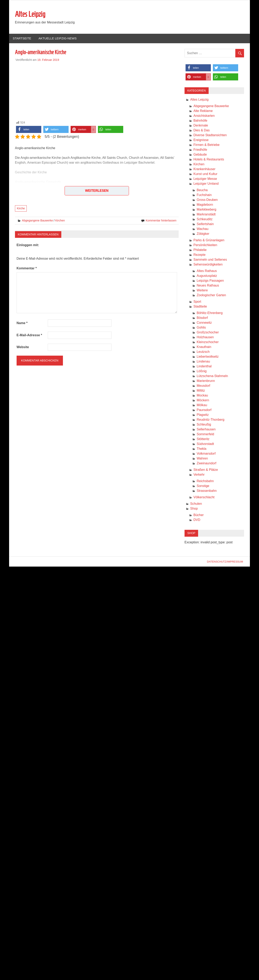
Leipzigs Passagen (210, 281)
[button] (29, 129)
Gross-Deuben (207, 200)
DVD (197, 520)
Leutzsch (203, 352)
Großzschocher (208, 332)
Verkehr (199, 475)
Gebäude (200, 154)
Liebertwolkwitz (208, 357)
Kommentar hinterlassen (161, 220)
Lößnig (202, 371)
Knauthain (204, 347)
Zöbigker (203, 234)
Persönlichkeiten (205, 245)
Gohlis (201, 327)
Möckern (203, 400)
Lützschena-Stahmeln (212, 376)
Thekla (202, 449)
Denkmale (201, 125)
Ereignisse (201, 140)
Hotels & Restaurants (209, 159)
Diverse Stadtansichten (210, 135)
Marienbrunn (206, 381)
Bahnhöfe (200, 121)
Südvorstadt (205, 444)
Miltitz (201, 390)
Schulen (196, 504)
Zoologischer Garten (211, 295)
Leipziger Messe (205, 179)
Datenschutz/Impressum (225, 562)
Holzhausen (205, 337)
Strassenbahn (207, 491)
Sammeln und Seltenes (210, 260)
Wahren (202, 458)
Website (23, 347)
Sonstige (203, 486)
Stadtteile (200, 306)
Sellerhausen (206, 429)
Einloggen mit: (28, 245)
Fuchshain (204, 195)
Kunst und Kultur (205, 174)
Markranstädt (206, 214)
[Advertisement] (97, 90)
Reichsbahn (205, 481)
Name (22, 323)
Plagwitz (203, 415)
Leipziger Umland (206, 184)
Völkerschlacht (204, 497)
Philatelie (200, 250)
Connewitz (204, 323)
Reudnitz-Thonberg (211, 420)
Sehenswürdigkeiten (208, 264)
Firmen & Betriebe (206, 145)
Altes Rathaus (207, 271)
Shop (194, 508)
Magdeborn (205, 205)
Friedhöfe (200, 150)
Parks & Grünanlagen (209, 240)
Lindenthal (204, 366)
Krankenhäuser (204, 169)
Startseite (22, 38)
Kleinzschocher (208, 342)
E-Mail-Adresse (29, 335)
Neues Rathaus (208, 285)
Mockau (202, 395)
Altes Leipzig (30, 14)
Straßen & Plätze (206, 470)
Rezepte (200, 255)
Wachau (203, 229)
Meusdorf (203, 386)
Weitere (202, 290)
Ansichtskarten (204, 116)
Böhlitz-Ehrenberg (210, 313)
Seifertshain (205, 224)
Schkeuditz (205, 219)
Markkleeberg (206, 209)
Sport (197, 302)
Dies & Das (202, 130)
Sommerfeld (205, 434)
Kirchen (60, 220)
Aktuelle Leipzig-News (57, 38)
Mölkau (202, 405)
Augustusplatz (207, 276)
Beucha (202, 190)
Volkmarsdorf (206, 454)
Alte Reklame (203, 111)
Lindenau (203, 361)
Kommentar (27, 268)
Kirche (21, 208)
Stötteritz (203, 439)
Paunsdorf (204, 410)
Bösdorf (202, 318)
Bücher (199, 515)
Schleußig (204, 424)
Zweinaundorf (206, 463)
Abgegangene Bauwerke (37, 220)
